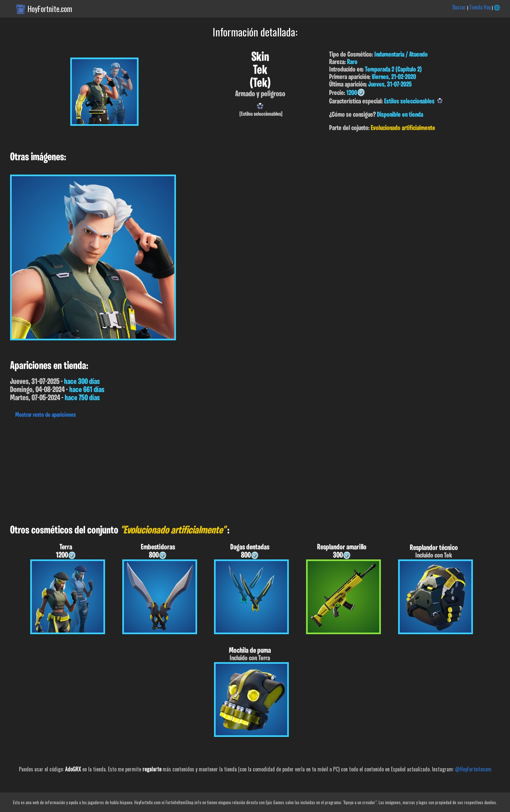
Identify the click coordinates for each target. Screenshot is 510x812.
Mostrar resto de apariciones (46, 415)
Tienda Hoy (480, 7)
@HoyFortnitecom (473, 769)
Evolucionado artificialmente (403, 128)
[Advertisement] (195, 470)
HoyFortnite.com (50, 9)
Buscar (459, 7)
